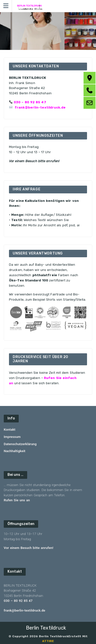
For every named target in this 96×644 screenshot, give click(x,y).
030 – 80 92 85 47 (30, 102)
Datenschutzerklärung (20, 444)
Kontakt (9, 430)
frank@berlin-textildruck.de (40, 107)
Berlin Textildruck (46, 628)
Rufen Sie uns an (17, 500)
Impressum (12, 437)
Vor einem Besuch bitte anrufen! (29, 548)
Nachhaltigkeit (15, 451)
